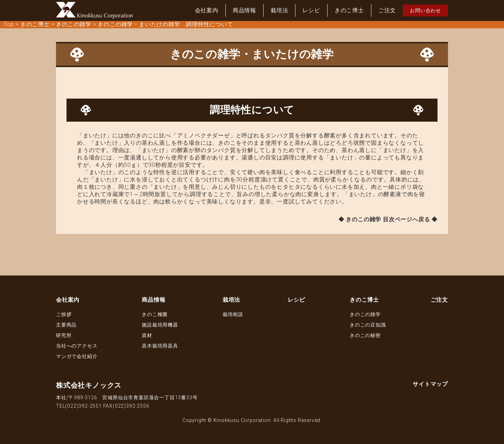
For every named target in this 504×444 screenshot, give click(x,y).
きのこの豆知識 (368, 325)
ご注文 (387, 10)
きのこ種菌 (155, 314)
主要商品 (66, 325)
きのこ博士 (349, 10)
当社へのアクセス (77, 346)
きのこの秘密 (365, 335)
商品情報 (244, 10)
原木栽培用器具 (160, 346)
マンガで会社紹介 (77, 356)
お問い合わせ (425, 10)
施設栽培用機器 (160, 325)
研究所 (64, 335)
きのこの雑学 (365, 314)
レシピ (311, 10)
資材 (147, 335)
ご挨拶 (64, 314)
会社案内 (207, 10)
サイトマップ (430, 384)
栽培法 (279, 10)
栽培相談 (233, 314)
